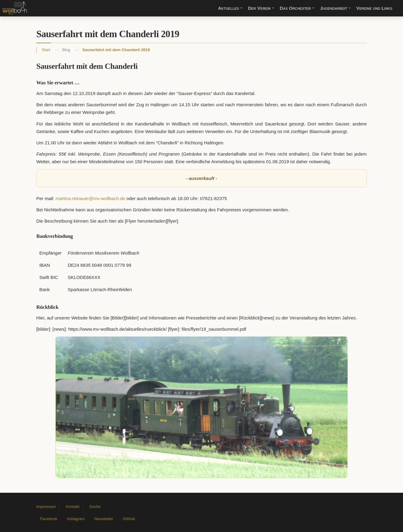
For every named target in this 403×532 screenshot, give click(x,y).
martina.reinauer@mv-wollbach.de (91, 198)
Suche (95, 507)
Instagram (76, 519)
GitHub (129, 519)
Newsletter (104, 519)
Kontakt (72, 507)
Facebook (49, 519)
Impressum (46, 507)
